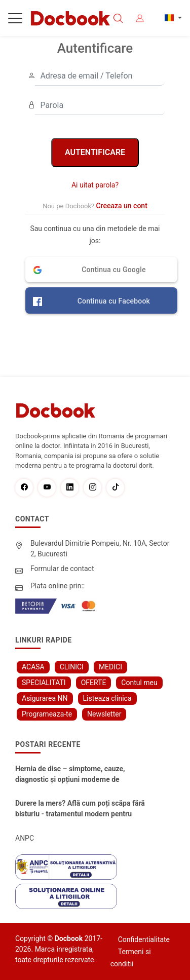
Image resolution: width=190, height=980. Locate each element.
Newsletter (104, 714)
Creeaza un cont (121, 206)
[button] (101, 270)
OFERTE (94, 683)
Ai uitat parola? (95, 185)
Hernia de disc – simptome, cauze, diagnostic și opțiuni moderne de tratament (70, 775)
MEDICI (110, 667)
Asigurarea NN (45, 698)
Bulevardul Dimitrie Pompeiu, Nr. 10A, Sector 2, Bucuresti (100, 549)
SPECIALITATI (44, 683)
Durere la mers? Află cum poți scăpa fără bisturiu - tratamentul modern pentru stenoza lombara (80, 809)
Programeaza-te (47, 714)
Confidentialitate (144, 939)
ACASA (33, 667)
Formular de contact (62, 569)
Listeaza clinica (107, 698)
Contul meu (139, 683)
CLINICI (72, 667)
